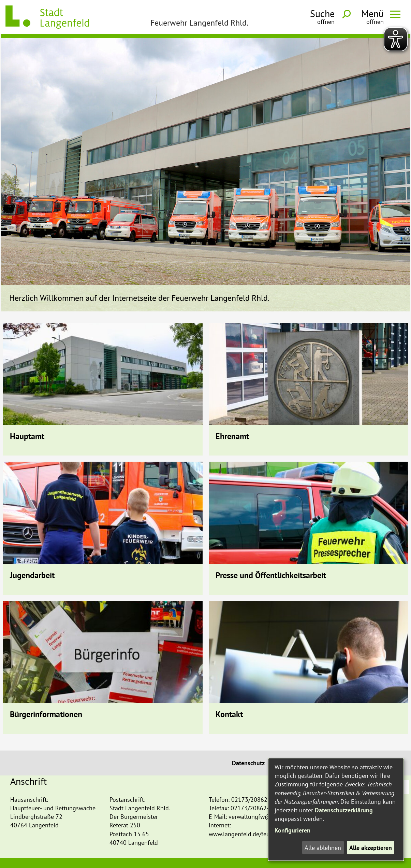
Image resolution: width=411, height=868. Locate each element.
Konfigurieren (292, 830)
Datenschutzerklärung (344, 810)
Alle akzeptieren (371, 848)
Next (402, 154)
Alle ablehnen (323, 848)
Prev (10, 154)
